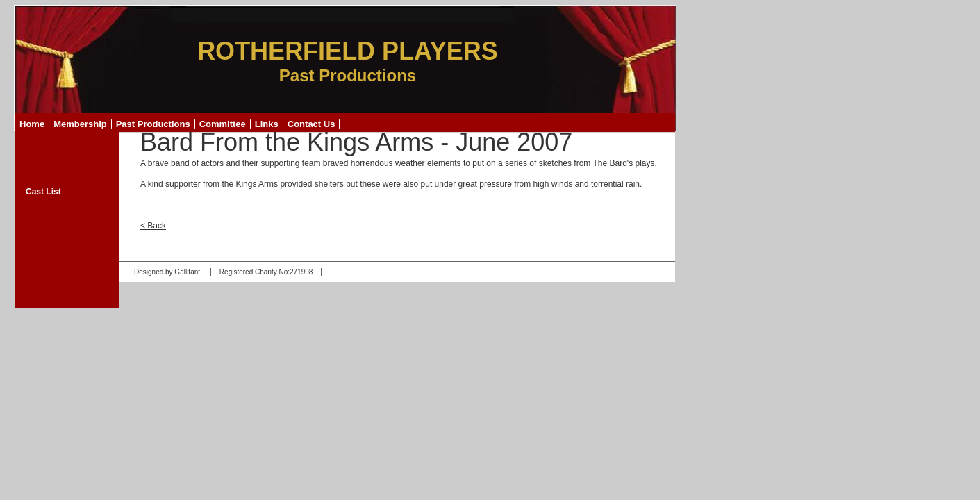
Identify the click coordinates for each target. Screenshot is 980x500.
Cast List (43, 192)
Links (267, 124)
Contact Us (312, 124)
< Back (153, 226)
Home (32, 124)
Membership (80, 124)
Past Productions (153, 124)
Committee (223, 124)
